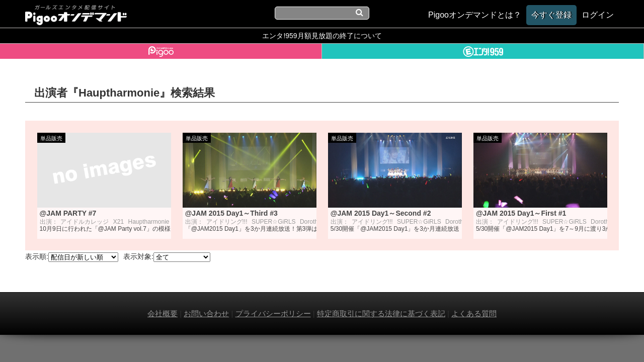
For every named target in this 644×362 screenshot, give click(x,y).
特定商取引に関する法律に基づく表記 (381, 313)
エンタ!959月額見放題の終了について (322, 36)
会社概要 (163, 313)
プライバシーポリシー (273, 313)
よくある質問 (474, 313)
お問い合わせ (206, 313)
